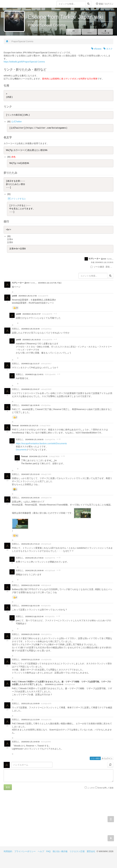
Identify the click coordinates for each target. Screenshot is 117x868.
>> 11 (63, 456)
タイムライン (107, 758)
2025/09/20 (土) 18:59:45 (54, 684)
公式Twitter (17, 122)
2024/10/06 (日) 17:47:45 (38, 456)
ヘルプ (41, 851)
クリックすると (19, 199)
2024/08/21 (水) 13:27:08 (47, 283)
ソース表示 (97, 267)
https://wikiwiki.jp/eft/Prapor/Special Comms (24, 62)
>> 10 (58, 439)
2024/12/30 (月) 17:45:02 (34, 558)
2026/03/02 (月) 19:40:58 (30, 742)
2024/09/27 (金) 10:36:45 (30, 405)
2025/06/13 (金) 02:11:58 (30, 606)
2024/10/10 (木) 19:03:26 (30, 498)
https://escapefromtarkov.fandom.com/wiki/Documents (41, 443)
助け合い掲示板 (60, 851)
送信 (8, 787)
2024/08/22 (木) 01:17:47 (31, 314)
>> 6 (58, 374)
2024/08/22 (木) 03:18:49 (30, 329)
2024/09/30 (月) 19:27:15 (29, 426)
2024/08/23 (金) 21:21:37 (30, 364)
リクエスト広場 (77, 851)
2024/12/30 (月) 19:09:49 (34, 571)
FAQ (48, 851)
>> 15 (58, 558)
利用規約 (8, 851)
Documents (21, 450)
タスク (108, 49)
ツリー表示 (95, 758)
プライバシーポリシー (25, 851)
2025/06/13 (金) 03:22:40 (34, 616)
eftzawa (96, 49)
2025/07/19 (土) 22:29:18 (30, 660)
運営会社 (91, 851)
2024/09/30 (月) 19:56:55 (34, 439)
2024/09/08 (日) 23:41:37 (30, 389)
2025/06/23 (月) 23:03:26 (30, 634)
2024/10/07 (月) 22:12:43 (30, 474)
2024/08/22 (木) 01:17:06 (27, 296)
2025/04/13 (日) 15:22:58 (30, 585)
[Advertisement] (31, 821)
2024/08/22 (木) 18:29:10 (31, 340)
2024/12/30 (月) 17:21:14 (30, 544)
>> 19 (58, 616)
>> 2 (55, 314)
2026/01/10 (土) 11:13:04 (30, 720)
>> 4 (55, 339)
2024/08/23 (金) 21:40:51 (34, 374)
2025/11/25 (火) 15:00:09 (30, 704)
